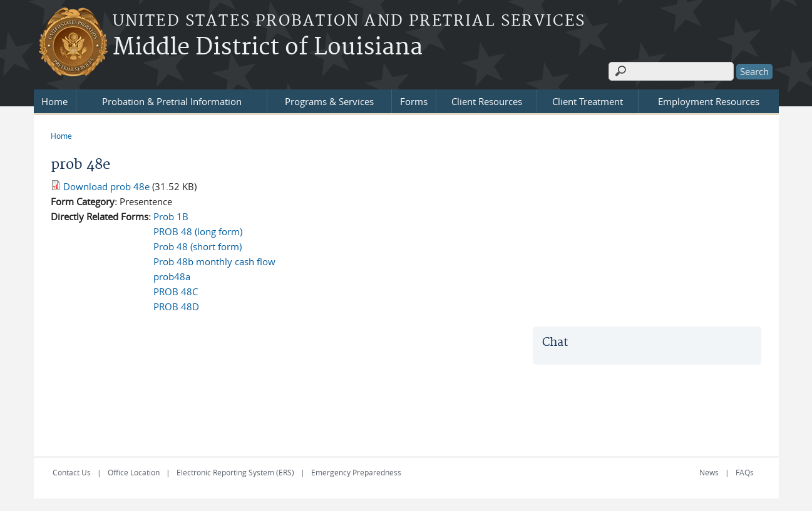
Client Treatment (588, 101)
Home (54, 101)
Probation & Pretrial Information (172, 101)
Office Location (134, 472)
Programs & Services (329, 101)
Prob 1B (171, 216)
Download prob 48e (106, 186)
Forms (414, 101)
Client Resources (487, 101)
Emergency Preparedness (356, 472)
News (709, 472)
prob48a (172, 276)
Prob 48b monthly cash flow (214, 261)
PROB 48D (176, 306)
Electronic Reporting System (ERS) (235, 472)
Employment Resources (709, 101)
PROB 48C (176, 291)
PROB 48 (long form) (198, 231)
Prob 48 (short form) (198, 246)
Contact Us (72, 472)
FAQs (745, 472)
